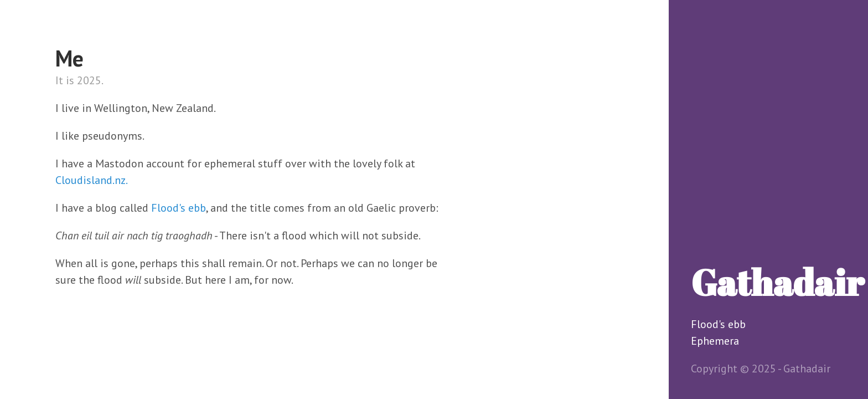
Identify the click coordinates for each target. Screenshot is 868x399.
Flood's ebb (718, 324)
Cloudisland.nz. (92, 180)
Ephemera (715, 341)
